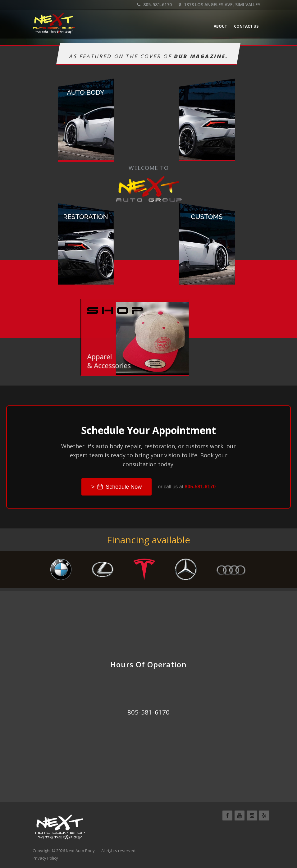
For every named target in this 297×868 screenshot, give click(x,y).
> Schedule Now (117, 487)
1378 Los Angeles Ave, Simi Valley (219, 5)
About (220, 26)
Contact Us (246, 26)
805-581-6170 (154, 5)
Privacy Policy (45, 858)
